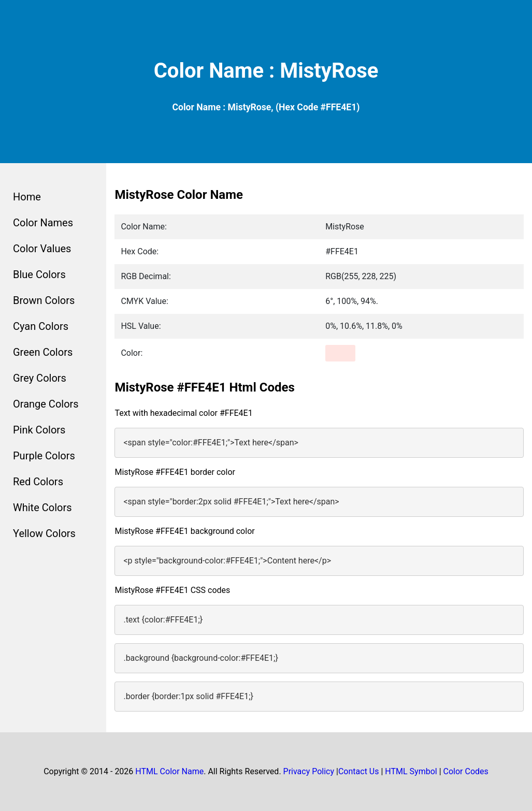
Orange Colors (46, 404)
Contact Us (359, 771)
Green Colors (43, 352)
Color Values (42, 249)
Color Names (43, 223)
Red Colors (38, 482)
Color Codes (466, 771)
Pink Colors (39, 430)
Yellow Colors (44, 533)
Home (27, 197)
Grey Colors (40, 378)
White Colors (42, 508)
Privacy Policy (309, 771)
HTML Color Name (169, 771)
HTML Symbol (411, 771)
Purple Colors (44, 456)
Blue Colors (39, 274)
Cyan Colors (41, 326)
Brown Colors (44, 300)
